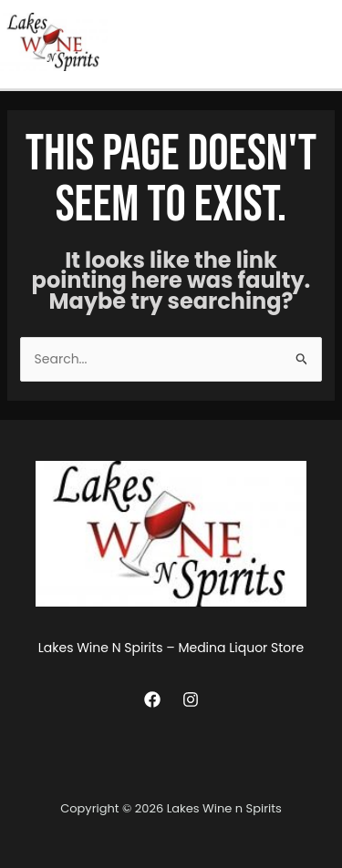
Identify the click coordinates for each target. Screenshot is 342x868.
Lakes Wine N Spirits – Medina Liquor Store (171, 648)
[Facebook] (152, 700)
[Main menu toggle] (323, 41)
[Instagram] (191, 700)
